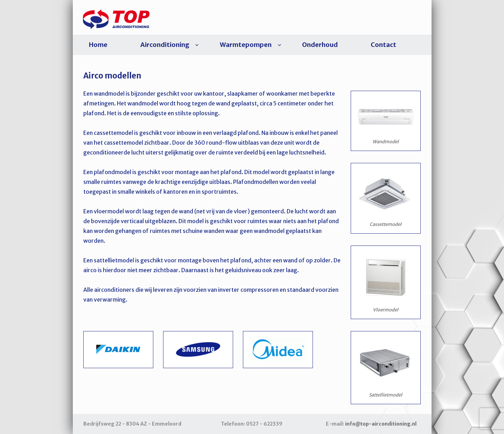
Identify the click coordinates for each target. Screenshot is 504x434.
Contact (383, 45)
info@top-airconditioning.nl (381, 424)
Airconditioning (165, 45)
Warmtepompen (246, 45)
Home (98, 45)
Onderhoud (320, 45)
